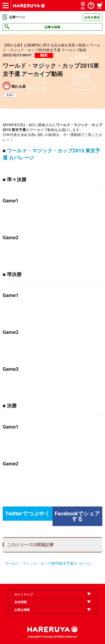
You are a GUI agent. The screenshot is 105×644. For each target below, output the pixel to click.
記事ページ (17, 17)
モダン (10, 95)
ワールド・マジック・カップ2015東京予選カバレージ (48, 563)
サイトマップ (24, 594)
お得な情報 (22, 610)
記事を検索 (52, 27)
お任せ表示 (92, 17)
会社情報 (20, 602)
